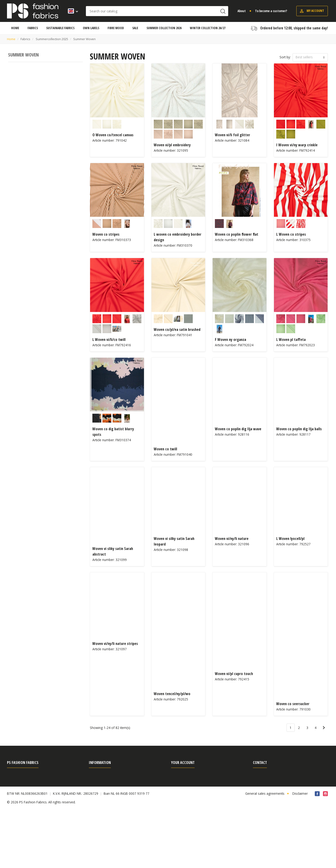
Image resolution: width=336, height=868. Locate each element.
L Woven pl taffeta (291, 339)
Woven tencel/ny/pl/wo (172, 694)
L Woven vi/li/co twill (109, 339)
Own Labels (98, 797)
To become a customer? (271, 11)
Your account (183, 763)
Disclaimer (300, 852)
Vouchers (178, 805)
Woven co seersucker (293, 704)
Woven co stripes (106, 234)
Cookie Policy (181, 812)
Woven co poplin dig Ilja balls (299, 429)
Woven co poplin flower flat (237, 234)
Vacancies (14, 820)
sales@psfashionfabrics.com (281, 804)
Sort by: (285, 57)
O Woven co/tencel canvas (113, 135)
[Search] (157, 11)
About (242, 11)
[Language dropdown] (72, 11)
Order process (100, 782)
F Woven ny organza (231, 339)
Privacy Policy (17, 797)
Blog (92, 820)
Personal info (181, 775)
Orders (176, 782)
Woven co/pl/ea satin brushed (177, 329)
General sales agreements (27, 775)
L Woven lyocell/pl (290, 539)
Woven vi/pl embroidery (172, 145)
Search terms (99, 790)
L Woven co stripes (291, 234)
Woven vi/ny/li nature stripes (115, 644)
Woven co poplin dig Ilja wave (238, 429)
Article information (103, 812)
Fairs (10, 812)
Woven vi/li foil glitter (233, 135)
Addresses (179, 797)
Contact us (15, 827)
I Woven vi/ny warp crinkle (297, 145)
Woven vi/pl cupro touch (234, 674)
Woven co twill (165, 449)
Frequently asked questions (27, 790)
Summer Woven (23, 55)
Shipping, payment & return (109, 775)
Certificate (96, 805)
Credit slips (179, 790)
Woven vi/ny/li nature (232, 539)
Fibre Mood (15, 805)
